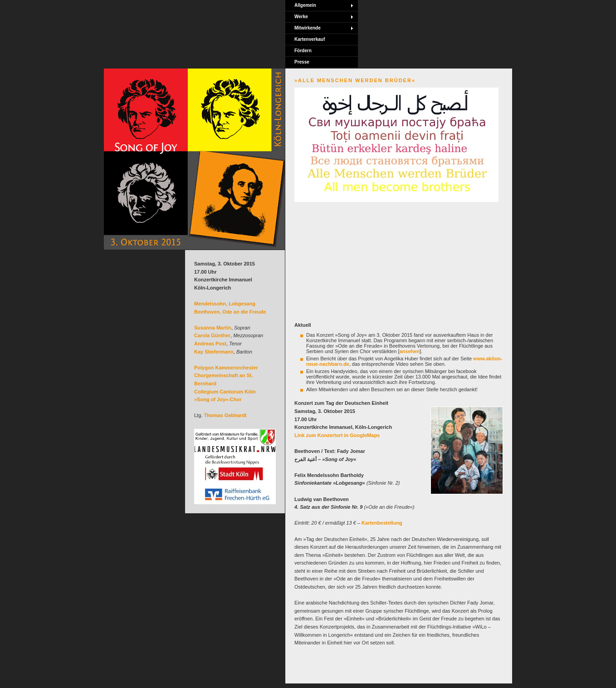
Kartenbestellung (382, 523)
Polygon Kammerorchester (226, 368)
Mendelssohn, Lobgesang (225, 304)
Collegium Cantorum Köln (225, 392)
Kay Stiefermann (214, 352)
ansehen (409, 351)
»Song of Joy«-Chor (218, 399)
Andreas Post (210, 344)
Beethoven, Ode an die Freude (230, 312)
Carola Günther (212, 335)
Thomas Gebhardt (225, 415)
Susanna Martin (213, 328)
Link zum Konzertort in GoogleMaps (337, 435)
